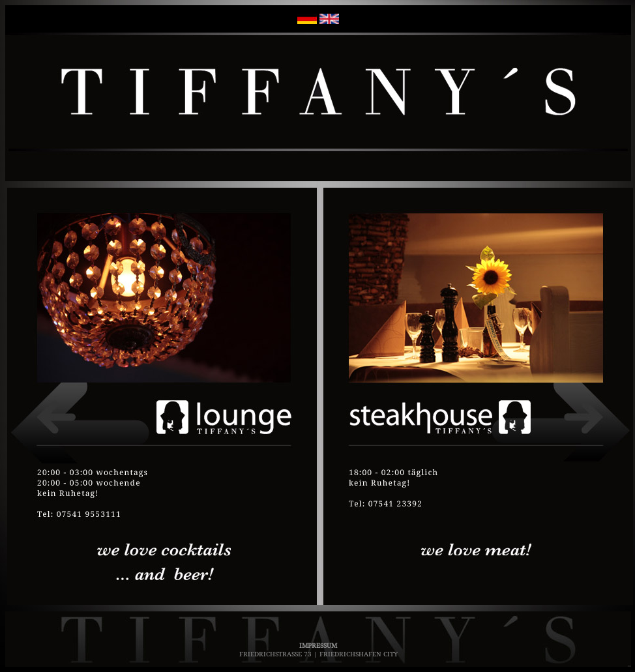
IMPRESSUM (318, 645)
